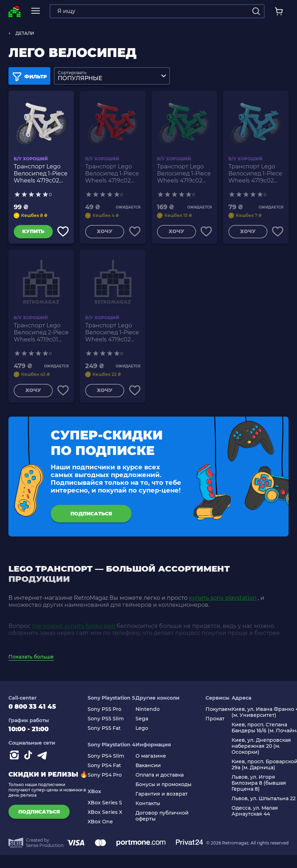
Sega (142, 722)
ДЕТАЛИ (25, 33)
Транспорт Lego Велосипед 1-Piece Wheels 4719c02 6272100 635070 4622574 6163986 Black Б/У (112, 334)
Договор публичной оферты (162, 819)
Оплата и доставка (160, 778)
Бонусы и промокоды (163, 787)
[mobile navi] (35, 11)
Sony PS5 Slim (106, 722)
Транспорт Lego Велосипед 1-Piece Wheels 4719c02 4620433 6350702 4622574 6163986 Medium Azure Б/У (255, 174)
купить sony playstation (223, 601)
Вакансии (148, 768)
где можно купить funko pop (74, 629)
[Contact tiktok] (30, 759)
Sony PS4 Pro (105, 778)
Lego (142, 731)
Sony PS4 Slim (106, 759)
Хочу (104, 232)
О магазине (151, 759)
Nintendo (148, 712)
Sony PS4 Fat (104, 768)
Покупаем (219, 712)
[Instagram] (15, 759)
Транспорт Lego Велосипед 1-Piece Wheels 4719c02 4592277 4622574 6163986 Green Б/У (184, 174)
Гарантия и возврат (162, 797)
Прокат (215, 722)
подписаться (91, 515)
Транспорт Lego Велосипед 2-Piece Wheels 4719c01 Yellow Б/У (41, 334)
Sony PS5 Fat (104, 731)
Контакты (148, 806)
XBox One (100, 825)
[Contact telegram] (44, 759)
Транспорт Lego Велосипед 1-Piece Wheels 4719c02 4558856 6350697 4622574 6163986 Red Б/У (112, 174)
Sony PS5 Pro (105, 712)
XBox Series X (105, 815)
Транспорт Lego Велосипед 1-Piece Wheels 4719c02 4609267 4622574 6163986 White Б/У (41, 174)
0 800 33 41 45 (32, 709)
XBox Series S (105, 806)
